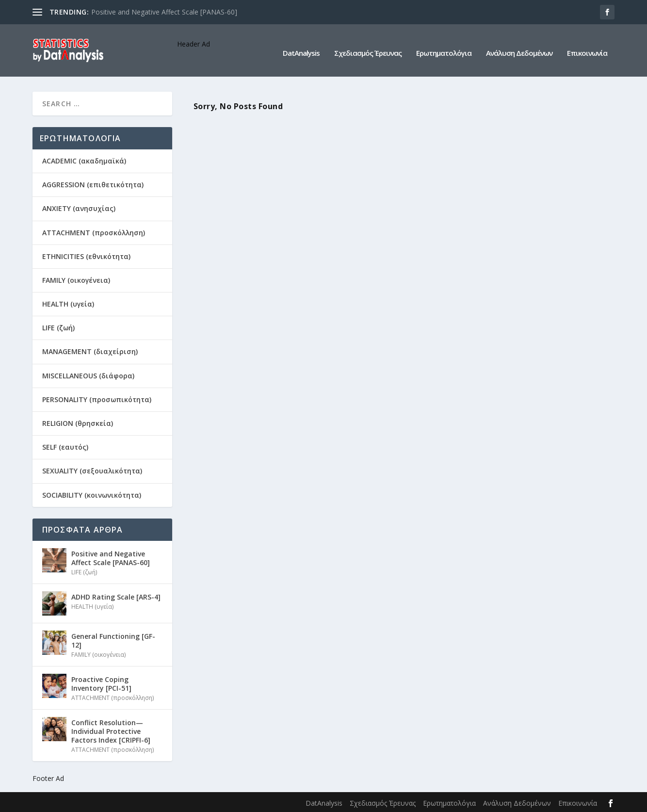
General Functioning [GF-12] (113, 640)
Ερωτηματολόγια (444, 48)
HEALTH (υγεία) (68, 303)
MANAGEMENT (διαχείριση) (90, 350)
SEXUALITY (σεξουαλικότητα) (92, 470)
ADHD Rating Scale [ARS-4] (116, 596)
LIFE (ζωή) (58, 327)
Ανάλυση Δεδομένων (519, 48)
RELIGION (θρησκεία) (78, 422)
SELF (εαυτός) (65, 446)
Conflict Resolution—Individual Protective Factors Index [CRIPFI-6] (111, 730)
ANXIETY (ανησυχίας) (79, 207)
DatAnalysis (301, 48)
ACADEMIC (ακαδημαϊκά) (84, 160)
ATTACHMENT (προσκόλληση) (94, 232)
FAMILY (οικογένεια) (76, 279)
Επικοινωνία (587, 48)
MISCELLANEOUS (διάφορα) (88, 375)
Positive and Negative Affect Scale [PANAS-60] (164, 12)
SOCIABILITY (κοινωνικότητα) (92, 494)
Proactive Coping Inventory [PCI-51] (101, 683)
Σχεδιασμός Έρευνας (368, 48)
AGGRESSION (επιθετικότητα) (93, 184)
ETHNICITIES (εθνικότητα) (86, 255)
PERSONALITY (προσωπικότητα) (97, 398)
